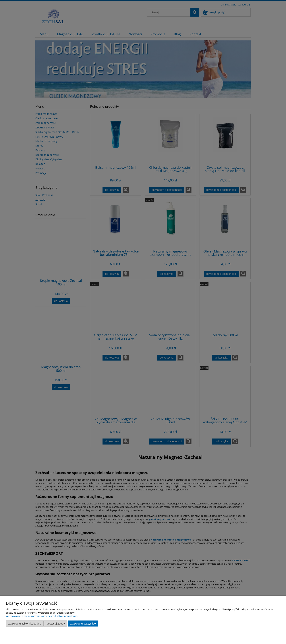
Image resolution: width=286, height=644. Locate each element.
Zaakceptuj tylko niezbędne (25, 624)
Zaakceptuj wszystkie (83, 624)
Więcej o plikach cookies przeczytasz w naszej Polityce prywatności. (42, 616)
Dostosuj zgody (56, 624)
